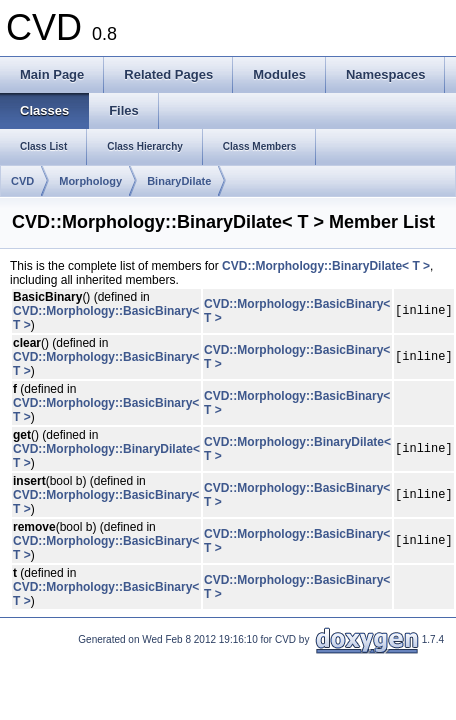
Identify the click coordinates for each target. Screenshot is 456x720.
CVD (22, 181)
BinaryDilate (179, 181)
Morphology (90, 181)
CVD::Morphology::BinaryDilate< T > (326, 266)
